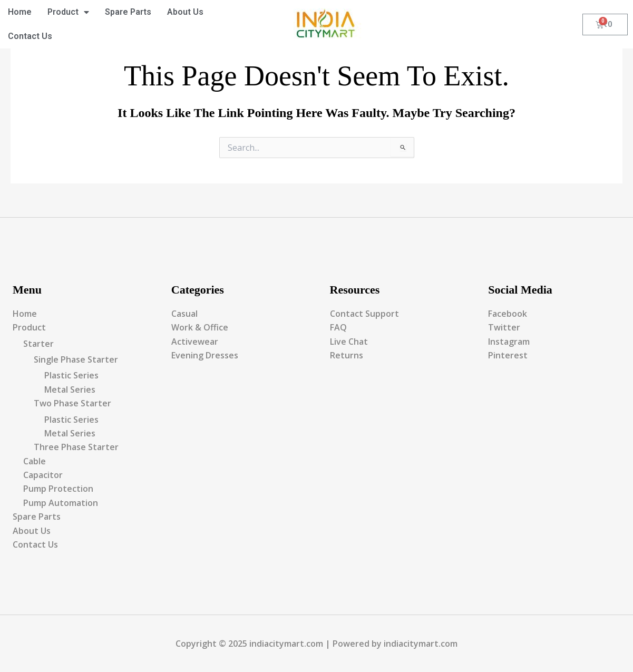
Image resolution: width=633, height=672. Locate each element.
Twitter (504, 327)
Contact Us (30, 36)
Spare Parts (128, 12)
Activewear (195, 342)
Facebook (508, 314)
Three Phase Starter (76, 447)
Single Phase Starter (76, 359)
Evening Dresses (205, 355)
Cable (35, 461)
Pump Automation (61, 503)
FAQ (338, 327)
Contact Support (364, 314)
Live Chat (349, 342)
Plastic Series (71, 375)
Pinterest (508, 355)
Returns (347, 355)
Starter (38, 344)
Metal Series (70, 389)
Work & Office (200, 327)
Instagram (509, 342)
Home (20, 12)
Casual (184, 314)
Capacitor (43, 475)
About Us (185, 12)
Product (68, 12)
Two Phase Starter (72, 403)
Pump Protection (58, 489)
